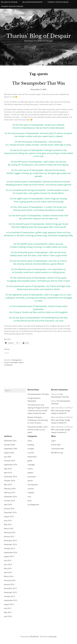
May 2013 (8, 612)
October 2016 (9, 501)
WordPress (34, 636)
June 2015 (8, 521)
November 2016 (10, 497)
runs (29, 497)
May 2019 (8, 469)
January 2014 (9, 584)
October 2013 (9, 596)
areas (30, 441)
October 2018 (9, 481)
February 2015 (10, 533)
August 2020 (9, 453)
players (30, 473)
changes (31, 449)
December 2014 (10, 540)
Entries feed (56, 445)
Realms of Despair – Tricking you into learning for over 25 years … (38, 420)
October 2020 (9, 445)
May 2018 (8, 485)
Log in (53, 441)
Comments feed (57, 449)
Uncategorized (17, 360)
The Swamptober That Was (39, 83)
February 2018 (10, 489)
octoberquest (14, 362)
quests (21, 362)
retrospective (33, 485)
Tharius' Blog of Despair (39, 36)
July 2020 (8, 457)
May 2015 (8, 524)
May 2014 (8, 568)
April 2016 (8, 504)
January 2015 (9, 536)
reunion (31, 489)
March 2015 (9, 528)
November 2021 (10, 441)
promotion (32, 477)
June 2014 (8, 564)
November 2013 (10, 592)
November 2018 (10, 477)
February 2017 (10, 492)
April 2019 (8, 473)
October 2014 (9, 548)
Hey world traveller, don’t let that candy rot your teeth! (38, 430)
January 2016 (9, 509)
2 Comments (8, 365)
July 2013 (8, 608)
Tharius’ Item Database (58, 2)
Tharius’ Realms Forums (12, 6)
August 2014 (9, 556)
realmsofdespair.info (32, 2)
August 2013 (9, 604)
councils (31, 453)
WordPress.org (57, 453)
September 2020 (11, 449)
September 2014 (11, 552)
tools (30, 501)
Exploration (32, 457)
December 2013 (10, 588)
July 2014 (8, 560)
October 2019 (9, 461)
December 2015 (10, 512)
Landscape (52, 636)
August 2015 (9, 516)
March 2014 (9, 576)
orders (30, 469)
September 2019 (11, 465)
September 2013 (11, 600)
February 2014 (10, 580)
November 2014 (10, 544)
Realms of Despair (9, 2)
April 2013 (8, 616)
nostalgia (31, 465)
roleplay (31, 492)
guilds (30, 461)
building (31, 445)
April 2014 (8, 572)
